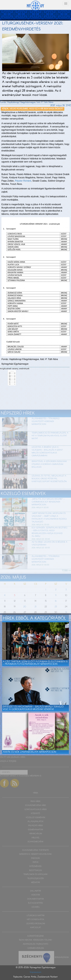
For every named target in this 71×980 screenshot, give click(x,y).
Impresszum (36, 972)
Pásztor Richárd (23, 181)
